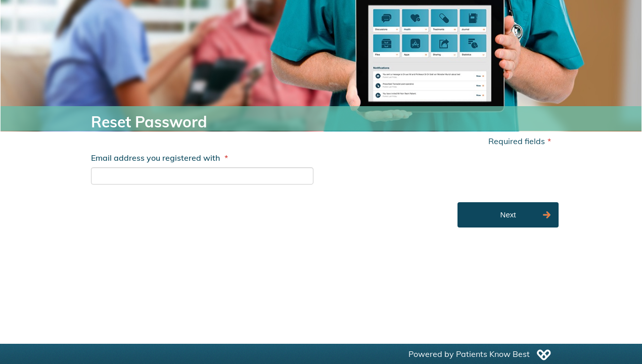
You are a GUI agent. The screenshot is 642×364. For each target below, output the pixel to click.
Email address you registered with (159, 158)
